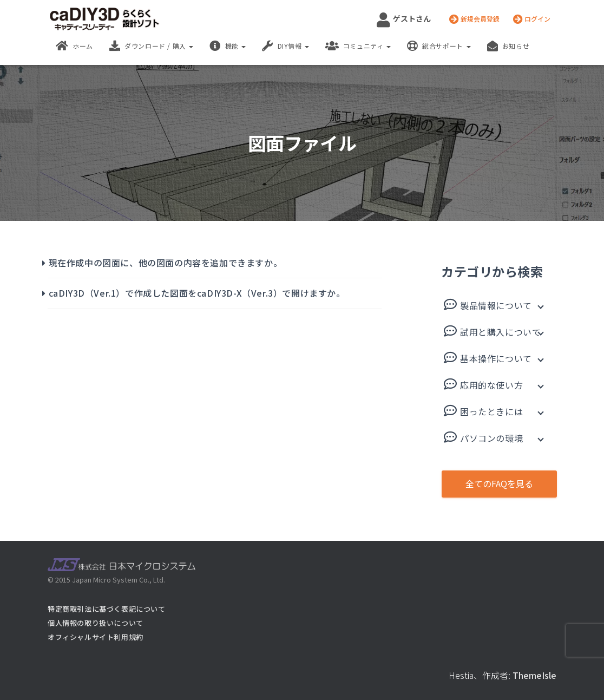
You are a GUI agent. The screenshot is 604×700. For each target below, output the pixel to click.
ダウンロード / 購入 (151, 46)
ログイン (532, 19)
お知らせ (508, 46)
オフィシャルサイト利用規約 (96, 637)
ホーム (74, 46)
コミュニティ (358, 46)
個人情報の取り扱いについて (96, 623)
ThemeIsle (534, 675)
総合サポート (439, 46)
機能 (228, 46)
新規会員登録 (474, 19)
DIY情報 (285, 46)
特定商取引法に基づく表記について (107, 609)
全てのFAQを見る (499, 483)
